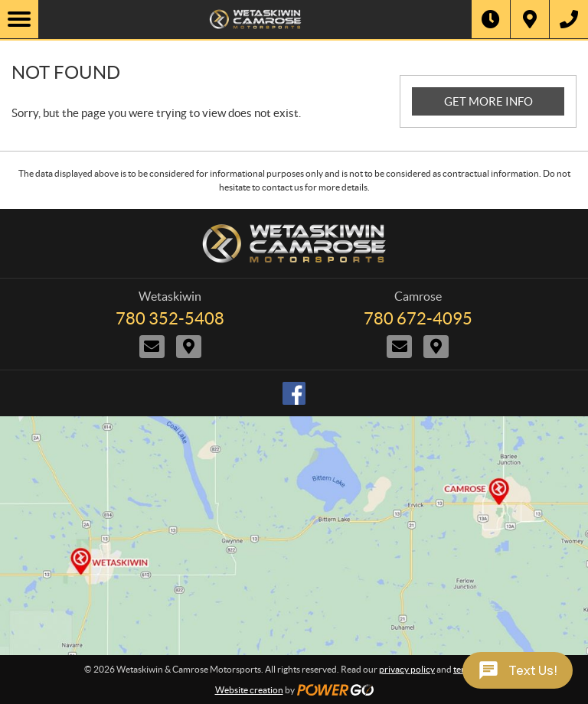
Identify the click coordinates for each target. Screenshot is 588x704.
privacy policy (407, 669)
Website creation (249, 690)
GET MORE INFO (488, 101)
